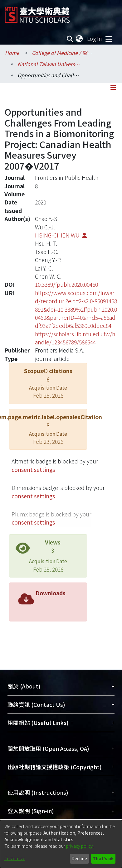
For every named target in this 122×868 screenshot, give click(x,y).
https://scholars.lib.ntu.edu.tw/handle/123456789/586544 (75, 338)
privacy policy (79, 846)
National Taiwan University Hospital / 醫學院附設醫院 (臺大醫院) (49, 64)
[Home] (37, 13)
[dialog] (61, 844)
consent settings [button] (33, 470)
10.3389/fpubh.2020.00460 (66, 284)
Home (12, 53)
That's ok (103, 858)
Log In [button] (95, 38)
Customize (15, 858)
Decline (79, 858)
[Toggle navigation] (109, 39)
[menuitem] (80, 39)
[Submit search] (70, 39)
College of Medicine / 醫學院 (63, 53)
